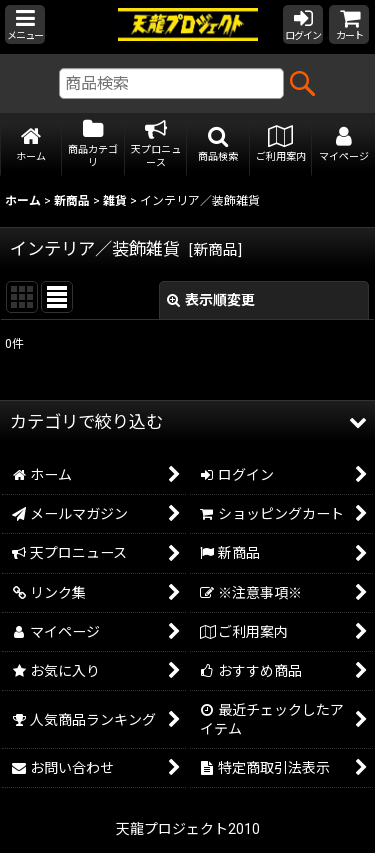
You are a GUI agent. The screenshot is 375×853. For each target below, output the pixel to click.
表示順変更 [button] (211, 300)
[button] (25, 24)
